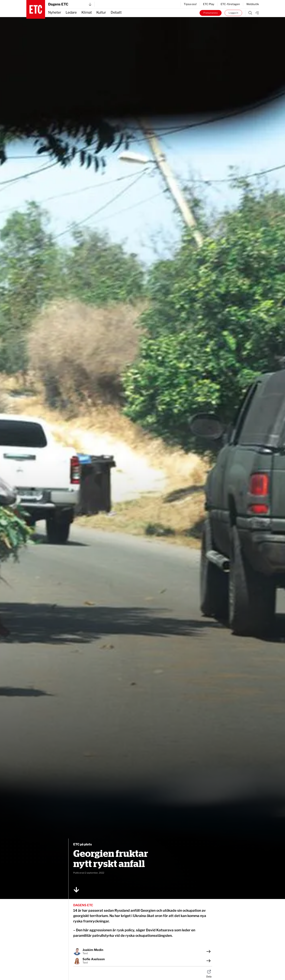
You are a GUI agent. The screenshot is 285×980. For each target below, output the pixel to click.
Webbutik (253, 4)
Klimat (87, 12)
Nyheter (55, 12)
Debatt (116, 12)
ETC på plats (83, 844)
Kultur (101, 12)
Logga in (233, 13)
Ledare (71, 12)
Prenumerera (210, 13)
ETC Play (209, 4)
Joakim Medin (93, 950)
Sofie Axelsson (94, 959)
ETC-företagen (230, 4)
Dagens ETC (70, 4)
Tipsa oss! (190, 4)
